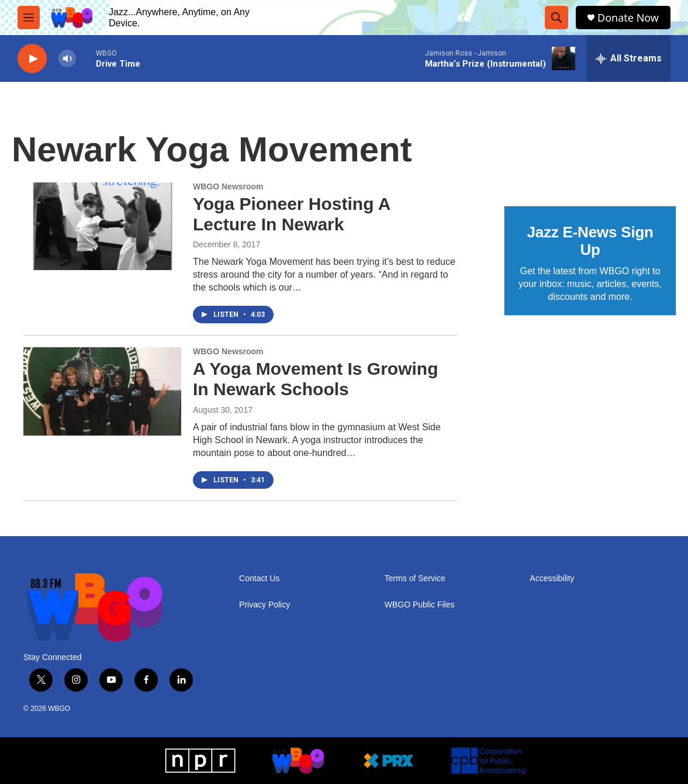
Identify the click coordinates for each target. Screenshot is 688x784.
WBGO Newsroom (228, 186)
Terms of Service (415, 578)
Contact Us (259, 578)
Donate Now (628, 18)
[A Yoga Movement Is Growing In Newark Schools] (102, 391)
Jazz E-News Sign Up (590, 241)
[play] (32, 59)
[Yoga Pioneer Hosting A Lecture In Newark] (102, 226)
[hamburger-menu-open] (29, 18)
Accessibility (552, 578)
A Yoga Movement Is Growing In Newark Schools (316, 379)
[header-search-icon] (556, 18)
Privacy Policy (265, 605)
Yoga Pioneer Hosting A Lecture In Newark (291, 214)
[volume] (67, 59)
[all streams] (629, 58)
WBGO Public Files (420, 605)
